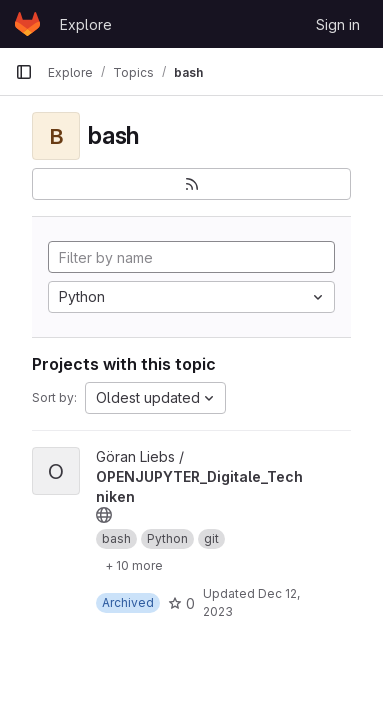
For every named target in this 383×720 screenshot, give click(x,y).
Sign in (338, 24)
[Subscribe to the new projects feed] (191, 184)
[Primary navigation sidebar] (24, 72)
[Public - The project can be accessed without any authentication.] (104, 515)
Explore (86, 24)
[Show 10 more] (134, 565)
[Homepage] (27, 24)
